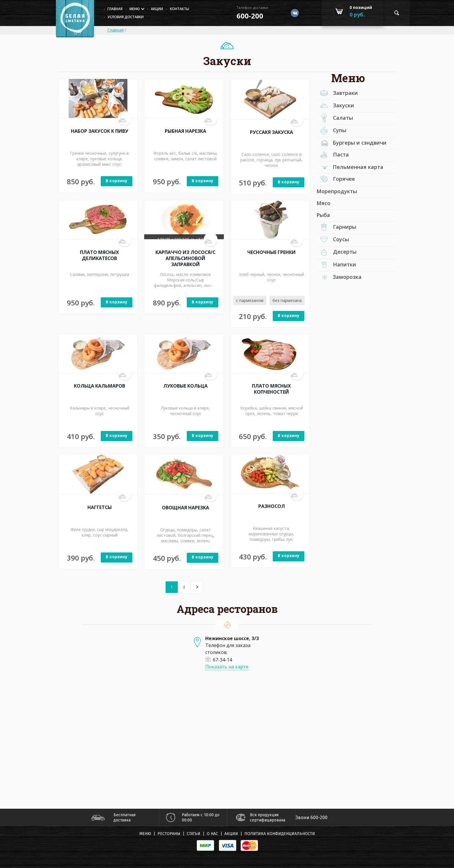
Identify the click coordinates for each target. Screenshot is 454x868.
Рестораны (169, 834)
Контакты (180, 9)
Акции (157, 9)
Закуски (335, 106)
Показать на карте (227, 667)
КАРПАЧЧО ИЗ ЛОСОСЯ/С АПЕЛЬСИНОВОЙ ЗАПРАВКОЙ (185, 258)
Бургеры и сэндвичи (354, 143)
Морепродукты (337, 191)
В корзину (117, 181)
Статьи (194, 834)
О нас (212, 834)
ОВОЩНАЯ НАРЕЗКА (186, 508)
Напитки (336, 265)
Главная (116, 30)
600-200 (250, 16)
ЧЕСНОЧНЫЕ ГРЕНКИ (272, 252)
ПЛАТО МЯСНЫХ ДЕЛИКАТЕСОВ (100, 255)
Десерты (336, 253)
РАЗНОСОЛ (272, 506)
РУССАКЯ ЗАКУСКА (271, 132)
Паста (333, 155)
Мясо (323, 203)
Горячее (336, 180)
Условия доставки (126, 17)
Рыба (323, 215)
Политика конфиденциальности (280, 834)
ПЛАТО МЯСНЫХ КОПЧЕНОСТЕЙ (272, 389)
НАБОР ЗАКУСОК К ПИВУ (100, 131)
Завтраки (337, 93)
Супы (332, 131)
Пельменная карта (352, 167)
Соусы (333, 240)
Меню (135, 9)
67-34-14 (219, 659)
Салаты (335, 118)
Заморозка (341, 277)
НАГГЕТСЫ (99, 507)
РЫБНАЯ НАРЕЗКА (186, 131)
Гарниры (336, 228)
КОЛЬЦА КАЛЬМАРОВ (99, 386)
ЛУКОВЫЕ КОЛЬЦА (185, 386)
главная (115, 9)
